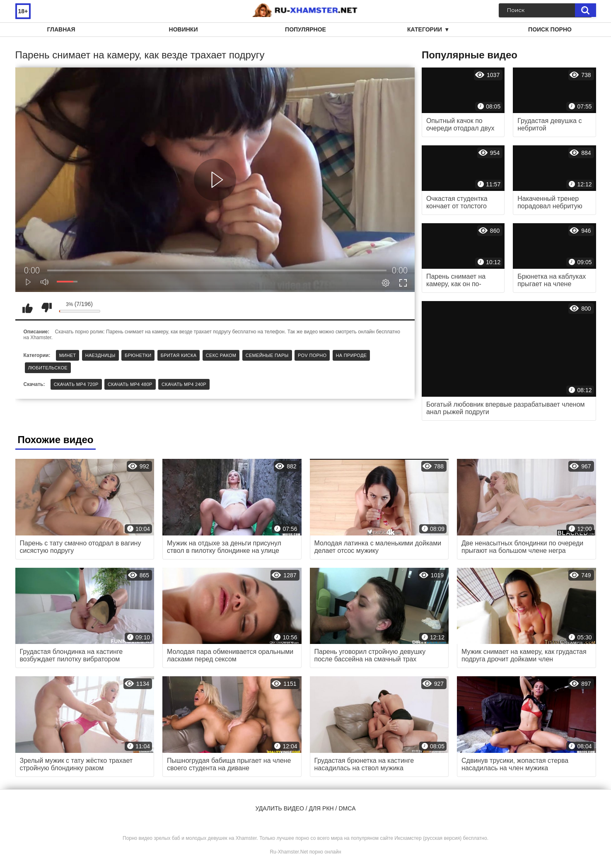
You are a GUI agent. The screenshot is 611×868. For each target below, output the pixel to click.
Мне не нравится (46, 308)
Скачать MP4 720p (76, 384)
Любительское (48, 368)
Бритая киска (179, 355)
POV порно (312, 355)
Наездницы (100, 355)
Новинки (184, 29)
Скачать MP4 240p (184, 384)
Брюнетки (138, 355)
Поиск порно (550, 29)
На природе (351, 355)
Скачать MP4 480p (130, 384)
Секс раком (221, 355)
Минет (68, 355)
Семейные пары (267, 355)
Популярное (305, 29)
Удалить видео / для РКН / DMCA (305, 808)
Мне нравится (28, 308)
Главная (61, 29)
